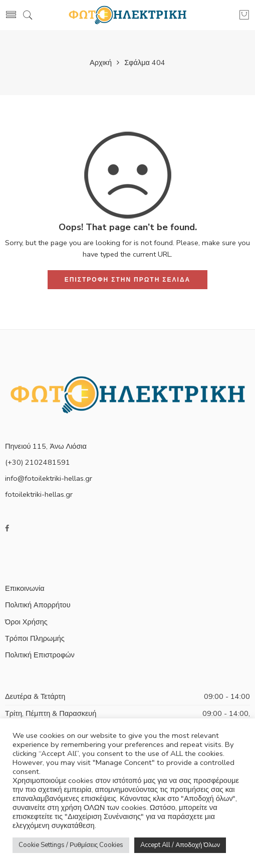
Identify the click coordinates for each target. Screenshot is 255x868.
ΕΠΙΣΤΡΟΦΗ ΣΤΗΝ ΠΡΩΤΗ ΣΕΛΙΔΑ (127, 280)
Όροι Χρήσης (26, 622)
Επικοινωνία (25, 588)
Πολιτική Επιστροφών (40, 655)
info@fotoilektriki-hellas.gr (49, 478)
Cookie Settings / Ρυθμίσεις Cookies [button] (71, 845)
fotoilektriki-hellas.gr (39, 494)
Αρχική (101, 63)
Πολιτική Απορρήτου (38, 605)
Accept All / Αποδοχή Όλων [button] (180, 845)
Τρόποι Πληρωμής (35, 638)
